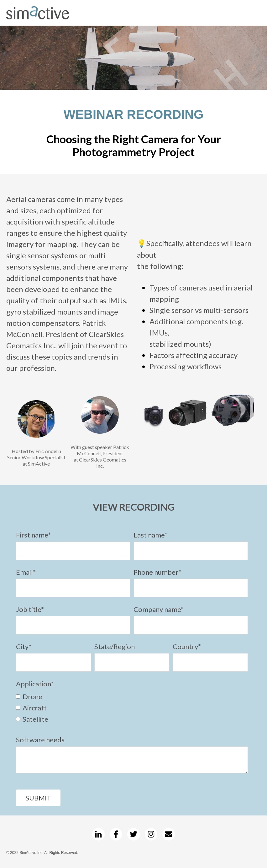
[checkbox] (132, 707)
